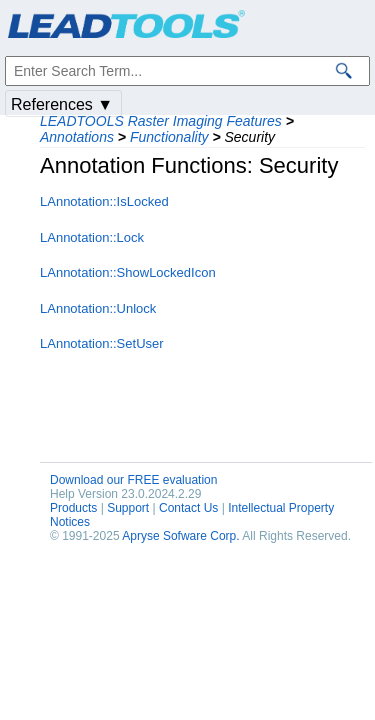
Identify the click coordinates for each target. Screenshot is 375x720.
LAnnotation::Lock (92, 237)
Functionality (169, 137)
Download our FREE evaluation (133, 480)
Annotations (77, 137)
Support (128, 508)
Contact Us (188, 508)
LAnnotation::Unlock (98, 308)
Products (73, 508)
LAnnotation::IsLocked (104, 201)
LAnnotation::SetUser (102, 343)
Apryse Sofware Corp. (180, 536)
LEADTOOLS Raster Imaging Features (161, 121)
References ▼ (62, 104)
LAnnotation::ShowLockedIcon (128, 272)
